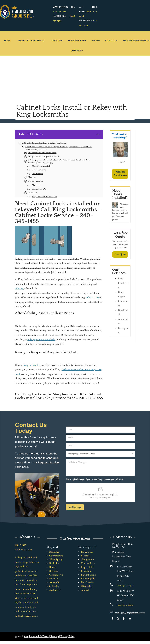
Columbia (54, 586)
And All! (86, 590)
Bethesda (54, 571)
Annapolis (54, 582)
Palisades (86, 556)
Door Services (76, 41)
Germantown (56, 575)
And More (55, 590)
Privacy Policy (67, 637)
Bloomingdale (88, 579)
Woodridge (87, 586)
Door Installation (123, 283)
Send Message (75, 507)
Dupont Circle (88, 575)
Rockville (54, 563)
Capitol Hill (87, 567)
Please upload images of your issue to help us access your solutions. (95, 480)
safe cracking (92, 297)
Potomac (53, 579)
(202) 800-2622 (125, 605)
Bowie (52, 567)
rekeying (19, 288)
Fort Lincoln (87, 582)
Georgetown (87, 560)
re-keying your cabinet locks (41, 340)
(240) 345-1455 (125, 585)
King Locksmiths (32, 365)
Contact (110, 41)
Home (7, 41)
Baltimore (54, 552)
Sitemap (54, 637)
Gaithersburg (56, 556)
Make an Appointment (120, 174)
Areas (95, 41)
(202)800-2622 (59, 12)
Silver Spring (56, 560)
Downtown (87, 552)
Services (56, 41)
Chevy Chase (88, 563)
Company (76, 51)
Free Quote (120, 254)
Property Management (31, 41)
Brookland (86, 571)
